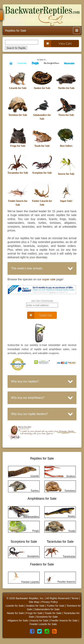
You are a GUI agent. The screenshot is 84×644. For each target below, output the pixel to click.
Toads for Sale (42, 146)
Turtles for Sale (66, 88)
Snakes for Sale (42, 88)
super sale (49, 279)
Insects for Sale (66, 174)
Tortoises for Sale (18, 115)
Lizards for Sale (18, 88)
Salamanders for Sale (47, 609)
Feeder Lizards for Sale (43, 624)
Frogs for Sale (18, 146)
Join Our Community (42, 301)
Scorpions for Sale (42, 173)
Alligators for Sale (18, 621)
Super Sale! (66, 201)
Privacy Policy (49, 602)
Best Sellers (66, 146)
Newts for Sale (66, 115)
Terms (75, 598)
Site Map (34, 602)
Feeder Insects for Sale (64, 621)
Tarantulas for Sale (18, 173)
